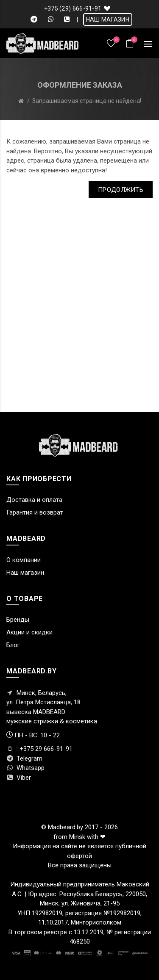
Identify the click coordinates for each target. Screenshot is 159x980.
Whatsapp (25, 768)
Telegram (24, 759)
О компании (24, 560)
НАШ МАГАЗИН (108, 19)
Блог (13, 645)
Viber (19, 778)
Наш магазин (25, 573)
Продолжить (121, 190)
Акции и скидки (29, 632)
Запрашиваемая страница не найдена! (87, 101)
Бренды (18, 620)
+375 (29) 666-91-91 (73, 8)
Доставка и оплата (34, 500)
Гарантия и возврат (35, 512)
